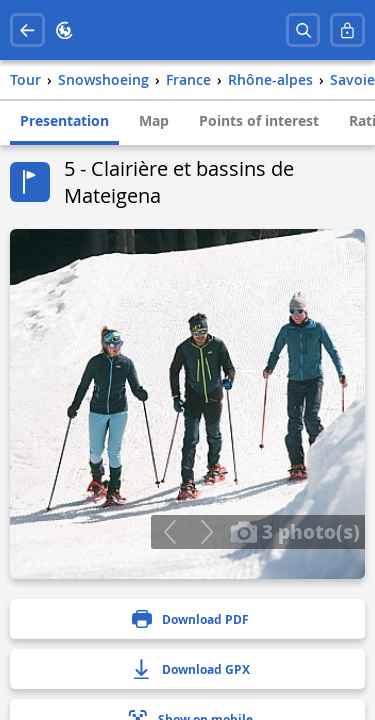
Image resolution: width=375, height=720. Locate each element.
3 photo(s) (295, 531)
